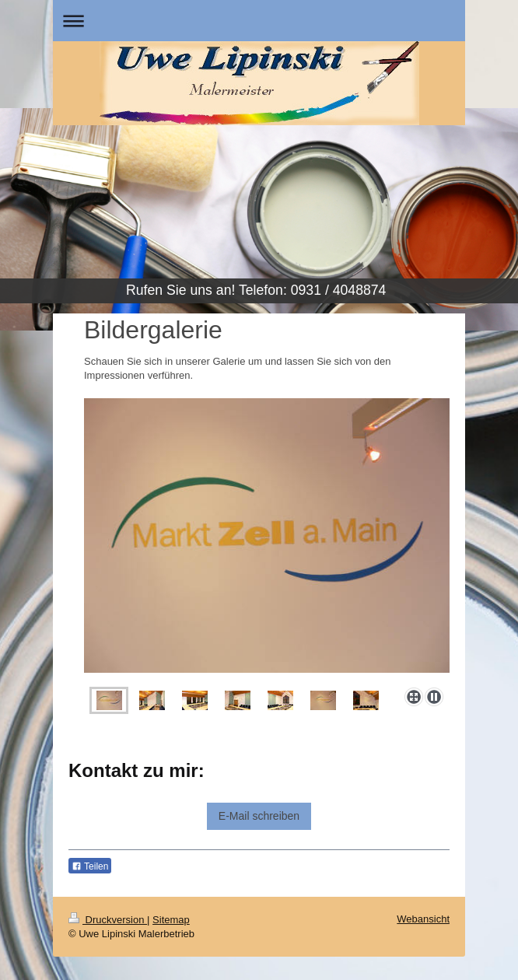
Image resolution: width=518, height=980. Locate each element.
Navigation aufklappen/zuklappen (259, 21)
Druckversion (108, 920)
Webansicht (423, 919)
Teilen (90, 866)
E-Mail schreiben (259, 816)
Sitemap (171, 920)
